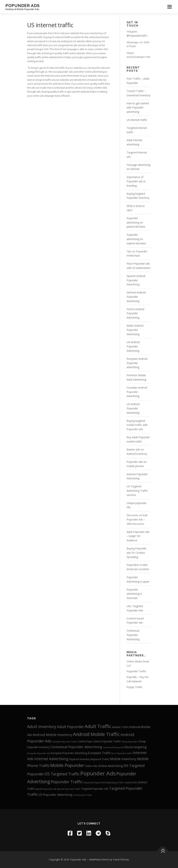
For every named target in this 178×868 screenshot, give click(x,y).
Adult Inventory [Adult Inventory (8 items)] (42, 726)
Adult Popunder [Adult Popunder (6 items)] (70, 727)
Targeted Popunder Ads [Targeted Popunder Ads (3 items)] (95, 789)
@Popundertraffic (137, 36)
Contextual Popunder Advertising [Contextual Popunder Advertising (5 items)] (76, 747)
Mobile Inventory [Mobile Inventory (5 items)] (123, 759)
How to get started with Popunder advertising (138, 108)
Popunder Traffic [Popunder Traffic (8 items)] (67, 782)
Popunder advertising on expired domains (136, 239)
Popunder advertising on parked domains (136, 223)
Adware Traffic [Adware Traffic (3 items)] (120, 727)
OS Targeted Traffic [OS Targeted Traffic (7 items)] (62, 774)
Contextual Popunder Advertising (133, 635)
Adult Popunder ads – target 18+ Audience (138, 536)
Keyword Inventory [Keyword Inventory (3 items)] (80, 759)
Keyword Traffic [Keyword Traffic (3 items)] (100, 759)
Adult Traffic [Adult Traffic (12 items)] (98, 726)
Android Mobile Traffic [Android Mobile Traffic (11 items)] (96, 734)
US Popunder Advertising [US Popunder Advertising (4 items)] (55, 795)
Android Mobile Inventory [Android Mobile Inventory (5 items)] (52, 735)
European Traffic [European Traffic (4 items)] (99, 753)
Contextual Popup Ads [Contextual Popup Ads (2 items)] (113, 747)
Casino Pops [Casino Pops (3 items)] (85, 741)
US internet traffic (137, 120)
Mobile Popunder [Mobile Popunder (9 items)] (67, 765)
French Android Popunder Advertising (135, 313)
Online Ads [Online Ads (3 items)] (91, 766)
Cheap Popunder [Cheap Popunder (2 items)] (130, 742)
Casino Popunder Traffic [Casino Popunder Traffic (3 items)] (107, 741)
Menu (169, 7)
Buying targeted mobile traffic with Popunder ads (137, 425)
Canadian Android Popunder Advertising (137, 392)
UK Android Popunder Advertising (133, 346)
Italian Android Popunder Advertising (135, 330)
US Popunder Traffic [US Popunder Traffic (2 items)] (83, 795)
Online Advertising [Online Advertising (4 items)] (110, 766)
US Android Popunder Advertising (133, 408)
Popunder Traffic (136, 671)
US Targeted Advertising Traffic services (137, 491)
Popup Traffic (135, 687)
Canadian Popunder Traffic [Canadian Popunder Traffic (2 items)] (64, 742)
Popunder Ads (23, 5)
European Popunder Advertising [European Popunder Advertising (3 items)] (69, 753)
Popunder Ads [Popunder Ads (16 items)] (98, 773)
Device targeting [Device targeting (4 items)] (135, 747)
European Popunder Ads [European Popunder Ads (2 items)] (39, 753)
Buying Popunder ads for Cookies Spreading (137, 553)
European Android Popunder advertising (137, 363)
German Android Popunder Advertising (136, 297)
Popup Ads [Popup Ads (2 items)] (88, 783)
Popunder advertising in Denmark (134, 594)
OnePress (95, 859)
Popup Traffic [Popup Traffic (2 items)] (118, 783)
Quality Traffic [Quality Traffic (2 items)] (131, 783)
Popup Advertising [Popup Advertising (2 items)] (102, 783)
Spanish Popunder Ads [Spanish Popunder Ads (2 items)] (46, 789)
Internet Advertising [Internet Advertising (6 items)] (51, 759)
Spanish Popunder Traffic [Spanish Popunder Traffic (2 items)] (69, 789)
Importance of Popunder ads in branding (136, 181)
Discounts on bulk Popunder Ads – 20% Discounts (137, 519)
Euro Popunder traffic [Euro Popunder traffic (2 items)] (122, 753)
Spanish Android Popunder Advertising (136, 280)
